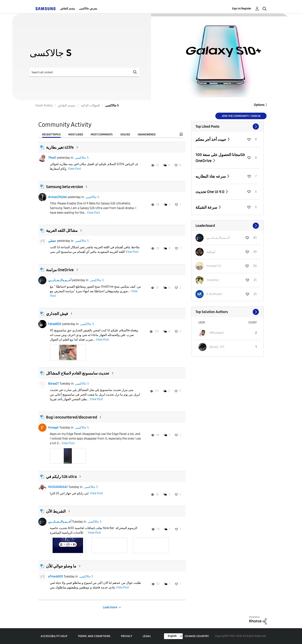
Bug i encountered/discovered (72, 417)
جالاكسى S (82, 158)
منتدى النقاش (68, 9)
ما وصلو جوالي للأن (61, 566)
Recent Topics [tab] (51, 135)
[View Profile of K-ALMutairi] (214, 294)
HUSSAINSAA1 (58, 487)
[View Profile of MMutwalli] (217, 333)
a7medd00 (56, 576)
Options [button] (259, 105)
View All (228, 127)
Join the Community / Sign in (241, 116)
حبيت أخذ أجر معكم (211, 139)
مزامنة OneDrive (60, 270)
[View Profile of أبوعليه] (211, 252)
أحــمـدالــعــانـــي (60, 280)
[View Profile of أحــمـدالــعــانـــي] (218, 238)
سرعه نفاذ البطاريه (211, 176)
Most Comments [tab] (102, 135)
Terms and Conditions (94, 636)
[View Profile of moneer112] (214, 266)
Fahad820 (55, 324)
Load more (110, 607)
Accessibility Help (54, 636)
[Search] (85, 72)
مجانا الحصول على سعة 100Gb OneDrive (220, 158)
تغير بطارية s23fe (60, 147)
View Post (75, 169)
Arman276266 (57, 197)
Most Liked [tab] (76, 135)
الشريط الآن (56, 511)
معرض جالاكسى (88, 9)
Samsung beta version (65, 187)
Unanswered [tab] (147, 135)
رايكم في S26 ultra (61, 477)
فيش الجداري (57, 314)
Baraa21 (53, 384)
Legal (147, 636)
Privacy (127, 636)
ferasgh (53, 428)
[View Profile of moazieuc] (213, 280)
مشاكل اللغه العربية (62, 230)
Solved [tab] (125, 135)
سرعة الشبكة (207, 207)
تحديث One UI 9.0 (210, 192)
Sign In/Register (242, 9)
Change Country (197, 636)
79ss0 (52, 158)
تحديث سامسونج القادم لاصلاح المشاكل (78, 373)
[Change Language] (173, 636)
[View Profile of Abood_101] (217, 347)
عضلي (52, 241)
